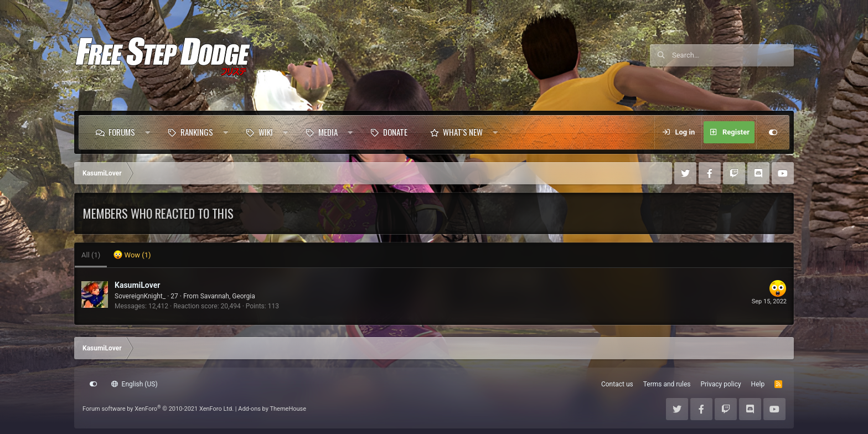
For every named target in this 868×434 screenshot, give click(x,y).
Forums (122, 132)
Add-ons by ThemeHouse (272, 409)
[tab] (132, 255)
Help (758, 384)
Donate (395, 132)
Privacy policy (720, 384)
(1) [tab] (91, 255)
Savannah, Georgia (228, 296)
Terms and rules (667, 384)
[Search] (733, 55)
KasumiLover (137, 285)
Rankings (197, 132)
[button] (148, 132)
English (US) (135, 384)
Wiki (266, 132)
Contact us (617, 384)
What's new (463, 132)
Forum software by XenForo (158, 409)
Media (328, 132)
